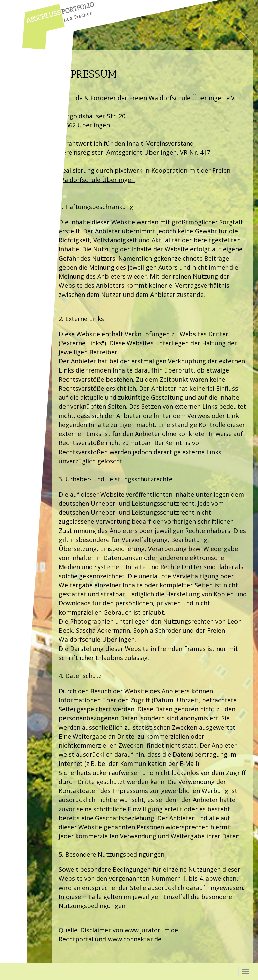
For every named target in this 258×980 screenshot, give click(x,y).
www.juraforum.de (151, 930)
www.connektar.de (135, 939)
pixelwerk (128, 170)
